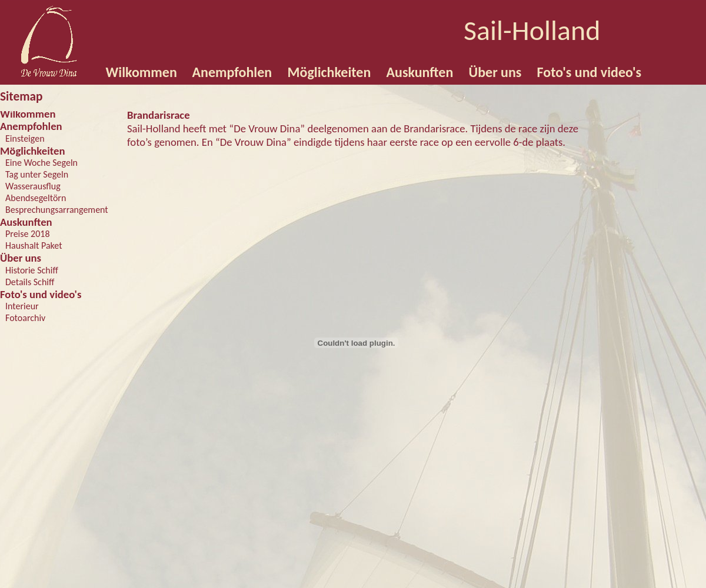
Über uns (21, 258)
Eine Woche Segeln (41, 163)
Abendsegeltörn (36, 198)
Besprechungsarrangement (57, 210)
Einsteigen (25, 138)
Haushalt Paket (34, 245)
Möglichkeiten (32, 151)
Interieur (22, 306)
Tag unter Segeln (37, 174)
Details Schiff (30, 282)
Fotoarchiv (25, 318)
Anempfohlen (31, 126)
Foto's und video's (41, 294)
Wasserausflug (33, 186)
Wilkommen (28, 114)
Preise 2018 (28, 234)
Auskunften (26, 222)
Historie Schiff (32, 270)
